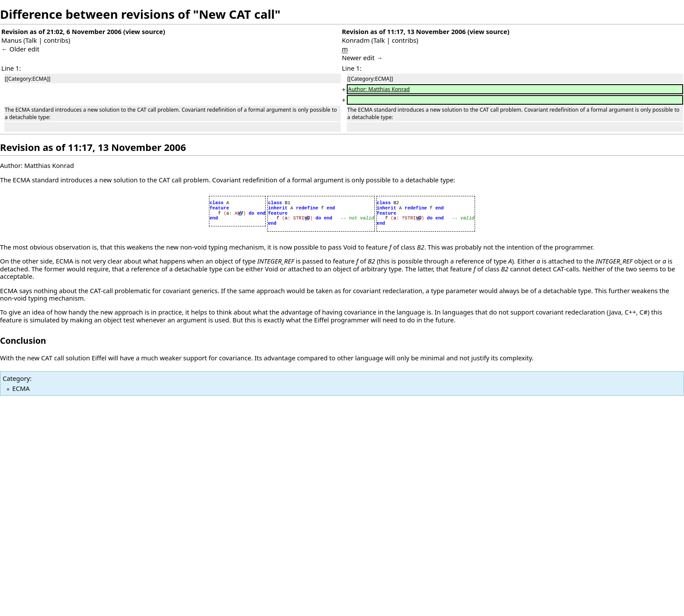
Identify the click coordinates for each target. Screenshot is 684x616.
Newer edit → (363, 58)
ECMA (21, 388)
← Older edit (20, 49)
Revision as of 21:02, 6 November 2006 (62, 31)
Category (16, 378)
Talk (31, 40)
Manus (12, 40)
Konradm (356, 40)
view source (144, 31)
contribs (56, 40)
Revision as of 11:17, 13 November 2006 (404, 31)
